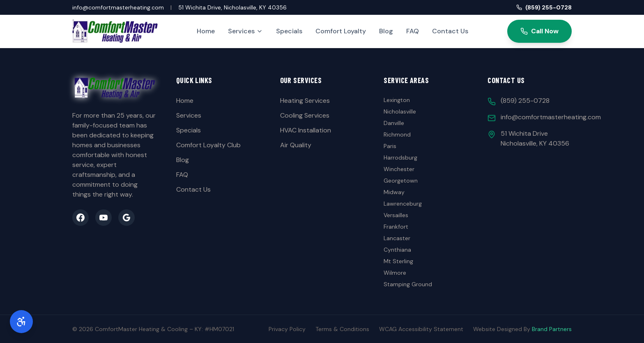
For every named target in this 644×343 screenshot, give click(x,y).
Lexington (397, 100)
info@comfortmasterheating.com (118, 7)
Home (206, 31)
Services (245, 31)
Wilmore (395, 273)
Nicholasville (400, 111)
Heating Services (305, 101)
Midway (394, 192)
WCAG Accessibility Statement (421, 329)
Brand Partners (552, 329)
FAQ (413, 31)
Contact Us (450, 31)
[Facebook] (80, 218)
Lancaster (397, 238)
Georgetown (401, 181)
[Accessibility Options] (21, 322)
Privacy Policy (287, 329)
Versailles (396, 215)
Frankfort (396, 227)
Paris (390, 146)
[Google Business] (126, 218)
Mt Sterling (398, 261)
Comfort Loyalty (341, 31)
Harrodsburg (400, 158)
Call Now (539, 31)
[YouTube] (103, 218)
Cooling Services (305, 115)
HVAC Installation (306, 130)
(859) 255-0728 (544, 7)
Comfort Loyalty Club (208, 145)
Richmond (397, 134)
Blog (386, 31)
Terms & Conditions (342, 329)
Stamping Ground (408, 284)
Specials (289, 31)
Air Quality (296, 145)
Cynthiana (397, 250)
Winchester (399, 169)
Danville (394, 123)
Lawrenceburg (403, 204)
